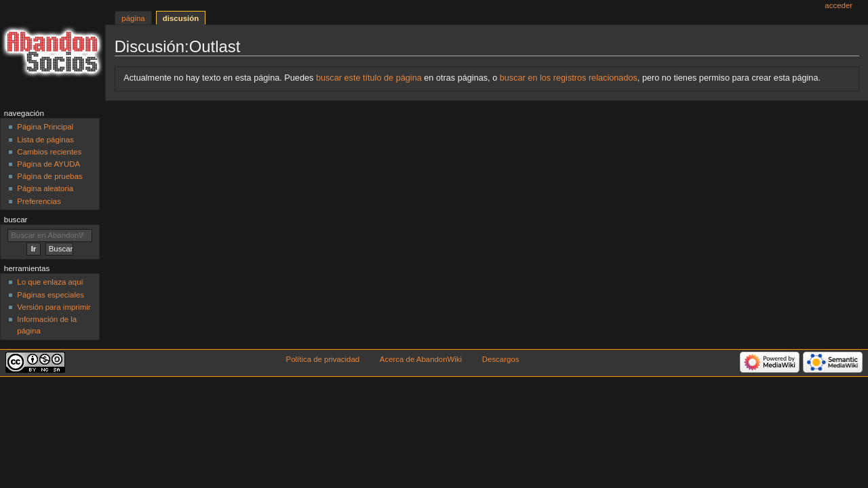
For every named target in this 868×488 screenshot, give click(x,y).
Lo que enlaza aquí (50, 282)
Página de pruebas (50, 176)
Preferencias (39, 201)
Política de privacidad (323, 359)
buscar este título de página (369, 78)
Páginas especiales (51, 295)
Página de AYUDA (48, 164)
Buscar (16, 220)
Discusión (181, 18)
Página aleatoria (45, 188)
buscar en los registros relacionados (569, 78)
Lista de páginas (45, 140)
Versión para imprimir (54, 307)
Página (133, 18)
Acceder (839, 5)
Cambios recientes (49, 152)
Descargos (501, 359)
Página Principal (45, 127)
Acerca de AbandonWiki (421, 359)
